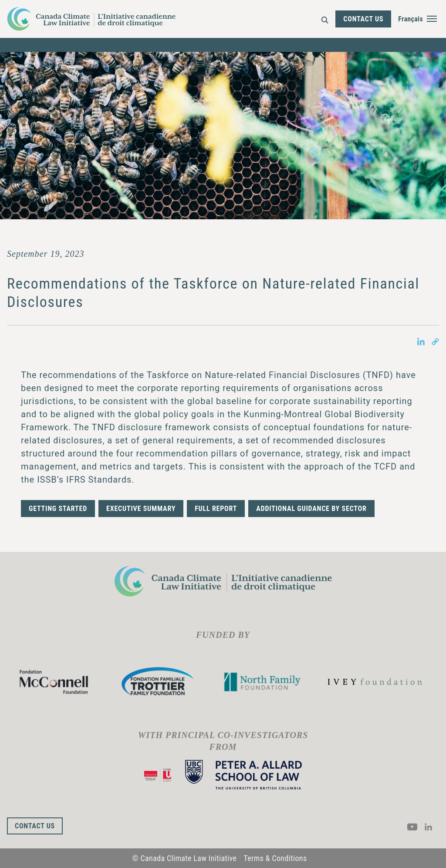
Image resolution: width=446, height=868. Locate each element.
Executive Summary (141, 509)
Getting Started (58, 509)
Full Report (216, 509)
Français (411, 19)
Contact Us (363, 19)
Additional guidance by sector (311, 509)
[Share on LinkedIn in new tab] (421, 341)
